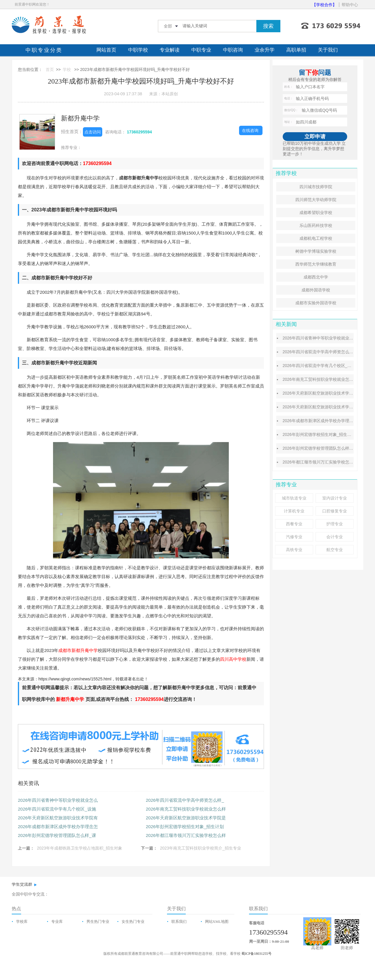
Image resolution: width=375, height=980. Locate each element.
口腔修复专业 (335, 511)
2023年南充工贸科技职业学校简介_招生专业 (201, 848)
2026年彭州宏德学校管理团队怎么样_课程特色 (325, 448)
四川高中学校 (233, 659)
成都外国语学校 (316, 290)
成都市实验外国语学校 (316, 303)
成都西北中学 (316, 277)
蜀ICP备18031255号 (256, 954)
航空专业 (335, 550)
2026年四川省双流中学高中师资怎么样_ (185, 800)
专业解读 (170, 50)
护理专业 (335, 524)
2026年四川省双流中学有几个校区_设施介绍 (323, 366)
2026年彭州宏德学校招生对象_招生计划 (185, 827)
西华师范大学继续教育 (316, 264)
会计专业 (335, 537)
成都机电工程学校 (316, 238)
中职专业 (201, 50)
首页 (50, 69)
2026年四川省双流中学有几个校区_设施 (57, 809)
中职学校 (138, 50)
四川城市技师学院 (316, 187)
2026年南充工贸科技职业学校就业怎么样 (186, 809)
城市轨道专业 (294, 498)
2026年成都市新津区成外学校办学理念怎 (58, 827)
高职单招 (296, 50)
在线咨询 (250, 130)
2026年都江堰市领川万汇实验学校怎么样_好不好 (327, 462)
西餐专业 (294, 524)
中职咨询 (233, 50)
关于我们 (328, 50)
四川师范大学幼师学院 (316, 200)
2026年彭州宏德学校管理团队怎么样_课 (57, 835)
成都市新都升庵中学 (78, 650)
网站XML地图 (217, 922)
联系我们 (179, 922)
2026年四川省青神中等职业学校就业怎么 (58, 800)
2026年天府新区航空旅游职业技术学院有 (58, 818)
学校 (67, 69)
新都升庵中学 (80, 118)
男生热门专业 (98, 922)
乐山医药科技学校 (316, 225)
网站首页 (106, 50)
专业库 (57, 922)
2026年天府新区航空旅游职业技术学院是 (186, 818)
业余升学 (265, 50)
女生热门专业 (133, 922)
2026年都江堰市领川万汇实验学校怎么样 (186, 835)
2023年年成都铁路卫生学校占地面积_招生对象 (80, 848)
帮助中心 (350, 5)
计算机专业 (294, 511)
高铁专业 (294, 550)
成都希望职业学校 (316, 213)
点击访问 (93, 132)
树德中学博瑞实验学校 (316, 251)
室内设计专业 (335, 498)
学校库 (22, 922)
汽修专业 (294, 537)
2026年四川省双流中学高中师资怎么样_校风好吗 (327, 352)
